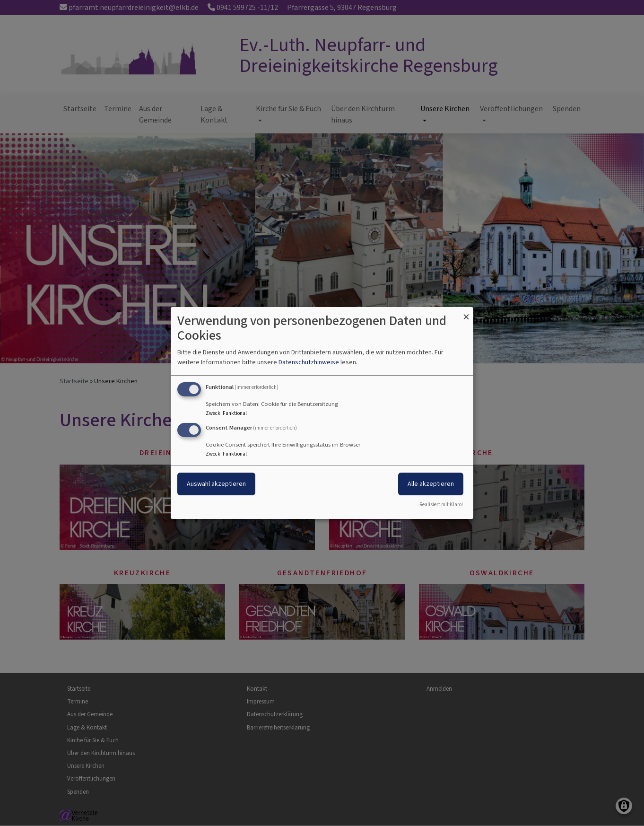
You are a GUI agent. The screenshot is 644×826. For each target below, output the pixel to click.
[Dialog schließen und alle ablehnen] (466, 313)
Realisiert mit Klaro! (441, 505)
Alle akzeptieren (431, 484)
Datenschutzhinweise (309, 362)
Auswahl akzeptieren (216, 484)
